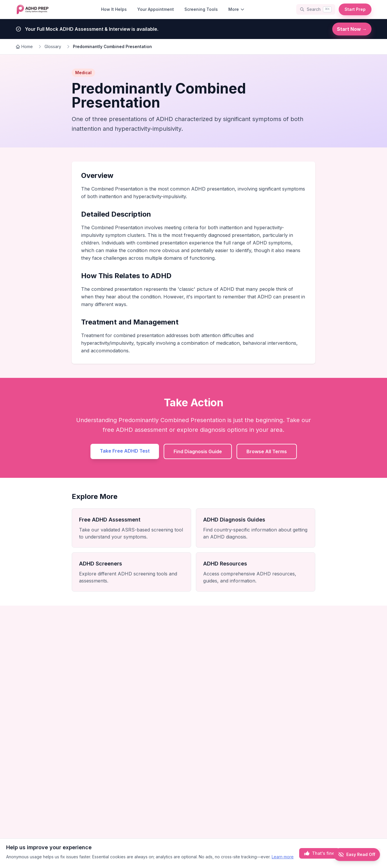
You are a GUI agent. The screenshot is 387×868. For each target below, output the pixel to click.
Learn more (283, 857)
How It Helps (114, 9)
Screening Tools (201, 9)
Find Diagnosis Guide (198, 451)
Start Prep (355, 9)
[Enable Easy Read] (357, 855)
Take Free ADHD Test (125, 451)
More (237, 9)
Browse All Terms (267, 451)
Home (24, 46)
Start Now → (352, 29)
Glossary (53, 46)
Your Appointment (156, 9)
